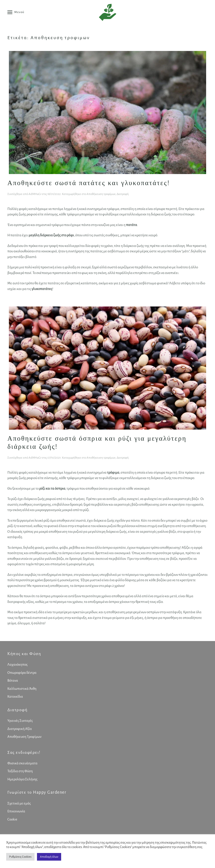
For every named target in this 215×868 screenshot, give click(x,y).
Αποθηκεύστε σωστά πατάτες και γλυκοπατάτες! (89, 183)
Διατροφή (123, 194)
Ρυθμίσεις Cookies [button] (20, 857)
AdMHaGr (35, 194)
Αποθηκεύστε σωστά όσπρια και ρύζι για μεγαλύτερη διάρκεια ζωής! (97, 442)
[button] (16, 12)
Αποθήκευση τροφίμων (101, 194)
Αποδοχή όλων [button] (49, 857)
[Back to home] (107, 12)
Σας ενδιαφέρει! (23, 753)
